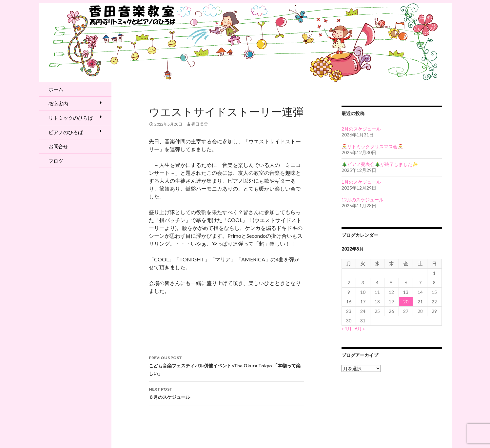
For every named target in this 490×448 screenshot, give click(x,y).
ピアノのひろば (66, 132)
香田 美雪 (200, 124)
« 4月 (347, 328)
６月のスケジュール (226, 393)
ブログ (56, 161)
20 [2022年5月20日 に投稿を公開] (406, 302)
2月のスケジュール (361, 129)
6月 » (360, 328)
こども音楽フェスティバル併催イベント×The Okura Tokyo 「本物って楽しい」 (226, 365)
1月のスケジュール (361, 182)
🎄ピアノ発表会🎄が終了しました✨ (380, 164)
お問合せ (58, 146)
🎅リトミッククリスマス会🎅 (372, 146)
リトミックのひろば (71, 118)
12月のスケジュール (363, 200)
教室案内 (58, 104)
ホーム (56, 89)
